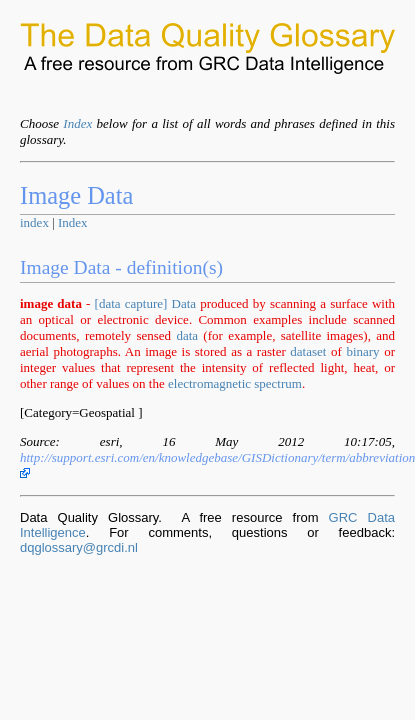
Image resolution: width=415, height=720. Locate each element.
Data (184, 303)
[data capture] (131, 303)
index (34, 222)
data (187, 335)
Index (77, 123)
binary (362, 351)
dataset (308, 351)
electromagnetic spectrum (235, 383)
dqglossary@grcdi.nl (79, 547)
